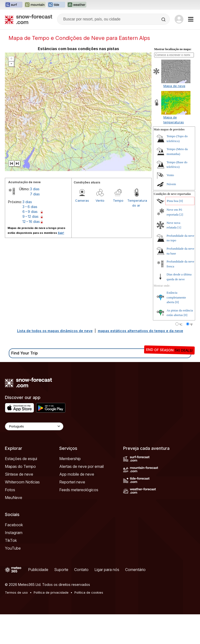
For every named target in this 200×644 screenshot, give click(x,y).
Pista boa (173, 231)
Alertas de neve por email (81, 496)
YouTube (13, 578)
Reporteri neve (72, 512)
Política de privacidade (51, 622)
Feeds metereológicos (79, 519)
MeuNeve (14, 527)
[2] (181, 244)
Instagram (14, 562)
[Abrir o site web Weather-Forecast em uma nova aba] (77, 5)
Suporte (61, 599)
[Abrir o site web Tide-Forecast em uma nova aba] (56, 5)
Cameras (82, 230)
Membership (70, 488)
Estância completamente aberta (176, 327)
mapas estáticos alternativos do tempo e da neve (140, 360)
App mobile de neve (77, 504)
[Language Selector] (34, 456)
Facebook (14, 554)
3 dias (35, 219)
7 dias (35, 224)
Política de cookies (89, 622)
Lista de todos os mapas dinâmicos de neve (55, 360)
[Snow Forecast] (29, 19)
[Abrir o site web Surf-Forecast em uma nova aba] (14, 5)
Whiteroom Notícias (22, 512)
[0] (181, 231)
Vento (100, 230)
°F (191, 354)
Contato (81, 599)
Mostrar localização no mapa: (173, 79)
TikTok (11, 570)
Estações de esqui (21, 488)
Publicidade (38, 599)
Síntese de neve (19, 504)
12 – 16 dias (31, 251)
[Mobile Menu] (191, 19)
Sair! (61, 263)
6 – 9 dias (30, 241)
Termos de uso (16, 622)
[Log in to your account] (179, 19)
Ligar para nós (107, 599)
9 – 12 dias (30, 246)
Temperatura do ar (136, 233)
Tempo (118, 230)
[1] (179, 257)
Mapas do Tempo (20, 496)
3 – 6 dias (30, 236)
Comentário (135, 599)
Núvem (171, 214)
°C (181, 354)
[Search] (164, 19)
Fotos (10, 519)
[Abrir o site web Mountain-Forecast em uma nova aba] (35, 5)
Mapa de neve (174, 116)
